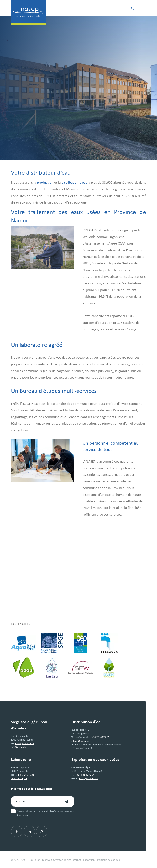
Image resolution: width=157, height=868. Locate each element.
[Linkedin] (29, 831)
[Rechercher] (132, 8)
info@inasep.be (19, 747)
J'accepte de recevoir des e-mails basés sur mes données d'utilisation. (45, 813)
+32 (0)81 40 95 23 (88, 778)
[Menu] (141, 8)
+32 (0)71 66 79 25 (100, 737)
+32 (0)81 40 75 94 (85, 775)
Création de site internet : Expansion (74, 860)
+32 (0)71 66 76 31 (25, 775)
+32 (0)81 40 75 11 (25, 743)
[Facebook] (17, 831)
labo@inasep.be (19, 778)
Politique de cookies (108, 860)
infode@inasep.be (80, 741)
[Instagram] (42, 831)
